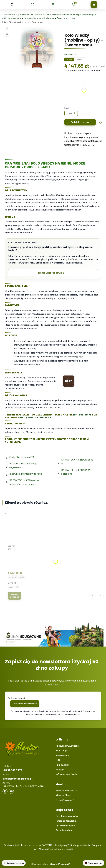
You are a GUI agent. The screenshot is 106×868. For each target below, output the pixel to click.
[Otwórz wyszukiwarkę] (12, 5)
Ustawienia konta (65, 825)
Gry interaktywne (13, 18)
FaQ (58, 760)
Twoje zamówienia (66, 821)
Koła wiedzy (30, 18)
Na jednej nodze (47, 18)
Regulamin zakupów (67, 816)
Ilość (67, 108)
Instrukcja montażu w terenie (26, 474)
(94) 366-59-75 (82, 415)
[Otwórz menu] (94, 5)
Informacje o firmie (66, 774)
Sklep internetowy (49, 864)
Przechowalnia (64, 830)
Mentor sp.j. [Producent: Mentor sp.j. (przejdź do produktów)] (71, 55)
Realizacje (61, 750)
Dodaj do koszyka (80, 122)
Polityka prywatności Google (84, 845)
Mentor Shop (63, 795)
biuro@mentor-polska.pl (35, 417)
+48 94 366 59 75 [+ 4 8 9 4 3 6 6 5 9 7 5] (12, 770)
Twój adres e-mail (16, 698)
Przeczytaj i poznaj (66, 18)
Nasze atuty (62, 755)
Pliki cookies (63, 765)
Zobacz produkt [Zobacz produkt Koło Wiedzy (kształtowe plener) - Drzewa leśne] (14, 596)
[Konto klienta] (53, 5)
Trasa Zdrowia (64, 800)
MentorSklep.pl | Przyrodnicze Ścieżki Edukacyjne (27, 15)
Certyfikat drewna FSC (22, 457)
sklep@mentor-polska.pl (17, 779)
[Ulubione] (33, 5)
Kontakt (60, 769)
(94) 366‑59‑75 (86, 145)
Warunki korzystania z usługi (55, 849)
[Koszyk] (73, 5)
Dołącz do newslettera (25, 704)
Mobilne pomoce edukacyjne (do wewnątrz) (75, 15)
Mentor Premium (66, 790)
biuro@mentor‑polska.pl (85, 141)
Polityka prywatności (67, 746)
